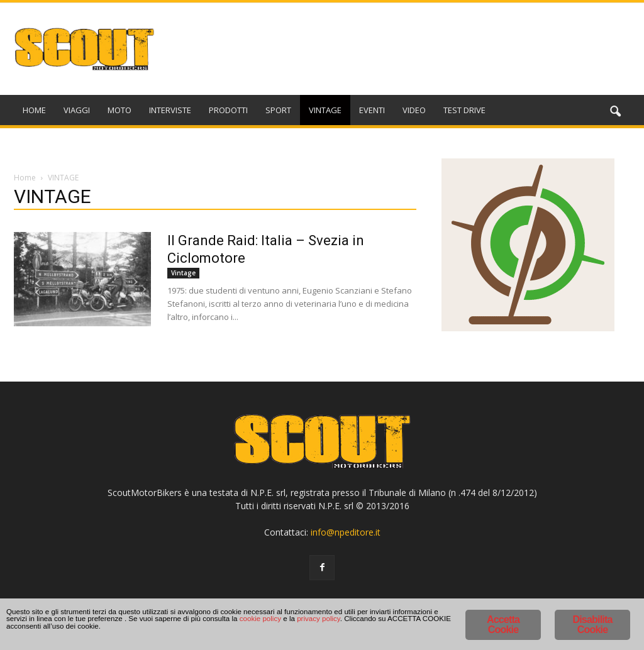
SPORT (278, 110)
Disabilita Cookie (592, 616)
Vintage (183, 273)
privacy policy (247, 628)
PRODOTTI (228, 110)
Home (25, 178)
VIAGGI (77, 110)
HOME (34, 110)
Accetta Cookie (503, 616)
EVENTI (372, 110)
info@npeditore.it (346, 532)
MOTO (119, 110)
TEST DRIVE (464, 110)
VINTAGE (325, 110)
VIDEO (414, 110)
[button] (615, 112)
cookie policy (161, 628)
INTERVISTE (170, 110)
